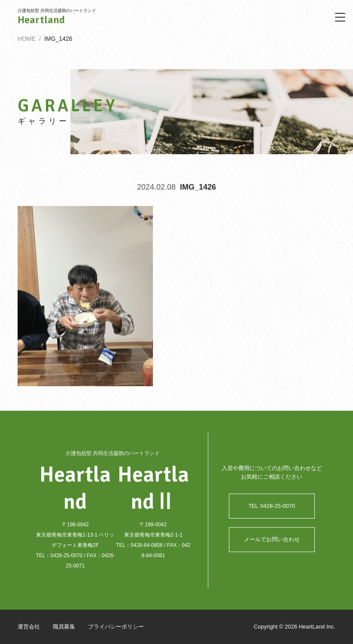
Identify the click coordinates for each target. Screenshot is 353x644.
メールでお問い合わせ (272, 540)
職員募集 (64, 627)
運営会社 (29, 627)
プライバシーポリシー (116, 627)
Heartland (41, 20)
